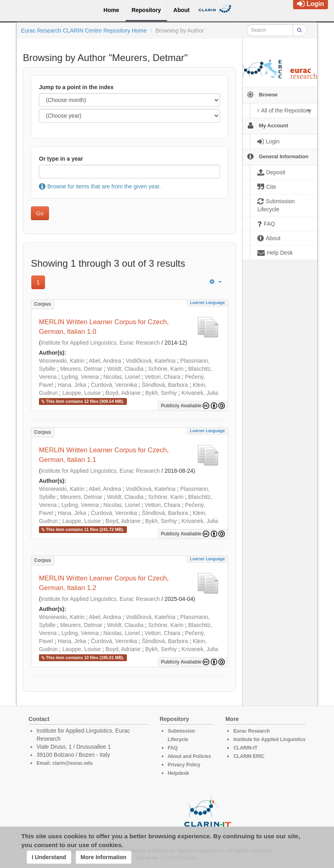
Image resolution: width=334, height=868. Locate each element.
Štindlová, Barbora (165, 385)
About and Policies (189, 756)
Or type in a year (61, 159)
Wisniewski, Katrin (62, 361)
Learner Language (207, 303)
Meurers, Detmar (81, 369)
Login (311, 4)
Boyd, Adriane (123, 393)
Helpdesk (178, 773)
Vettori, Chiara (162, 377)
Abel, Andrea (105, 361)
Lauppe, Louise (81, 393)
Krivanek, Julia (200, 393)
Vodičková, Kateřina (151, 361)
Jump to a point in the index (76, 87)
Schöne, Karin (166, 369)
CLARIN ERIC (249, 756)
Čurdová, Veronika (114, 385)
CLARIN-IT (245, 748)
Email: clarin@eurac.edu (65, 763)
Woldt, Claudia (125, 369)
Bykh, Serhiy (161, 393)
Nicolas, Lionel (122, 377)
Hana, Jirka (72, 385)
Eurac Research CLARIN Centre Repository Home (84, 31)
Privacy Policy (184, 765)
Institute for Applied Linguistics (269, 739)
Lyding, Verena (80, 377)
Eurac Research (252, 731)
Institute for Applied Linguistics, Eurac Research (101, 343)
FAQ (173, 748)
